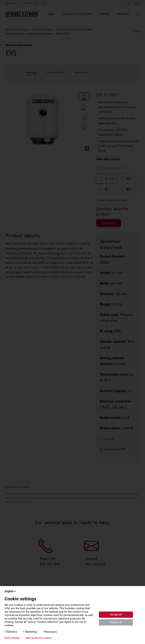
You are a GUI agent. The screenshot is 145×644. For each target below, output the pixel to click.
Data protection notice (39, 638)
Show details (12, 638)
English (11, 591)
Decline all (116, 622)
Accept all (116, 615)
